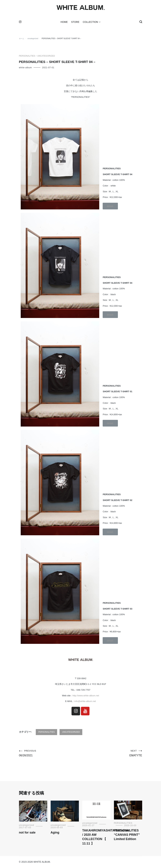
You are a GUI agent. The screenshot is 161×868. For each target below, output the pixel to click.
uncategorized (46, 57)
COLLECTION (90, 23)
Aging (55, 833)
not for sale (27, 833)
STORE (75, 23)
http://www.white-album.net (86, 696)
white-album (25, 68)
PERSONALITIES (27, 57)
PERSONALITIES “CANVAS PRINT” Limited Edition (127, 835)
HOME (64, 23)
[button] (110, 207)
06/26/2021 (50, 754)
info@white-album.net (85, 702)
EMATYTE (111, 754)
